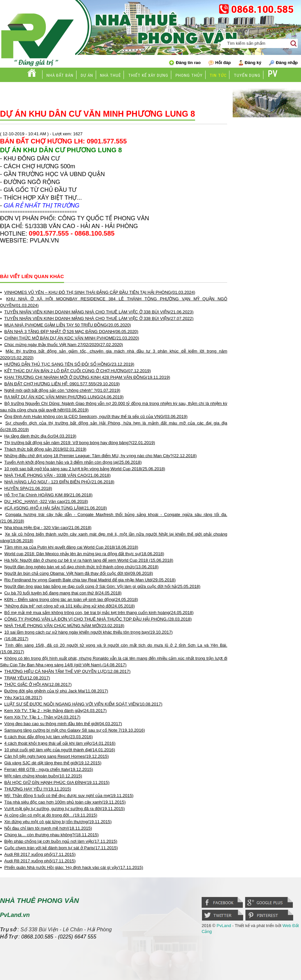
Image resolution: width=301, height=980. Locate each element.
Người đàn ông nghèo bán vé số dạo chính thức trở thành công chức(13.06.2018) (81, 567)
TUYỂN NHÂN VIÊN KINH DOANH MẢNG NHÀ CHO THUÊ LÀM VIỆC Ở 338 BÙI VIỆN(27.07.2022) (99, 318)
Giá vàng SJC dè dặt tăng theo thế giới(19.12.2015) (53, 763)
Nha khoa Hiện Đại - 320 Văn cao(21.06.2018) (48, 528)
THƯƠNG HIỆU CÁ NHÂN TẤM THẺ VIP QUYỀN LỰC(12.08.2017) (67, 671)
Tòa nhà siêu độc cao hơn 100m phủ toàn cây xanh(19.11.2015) (65, 802)
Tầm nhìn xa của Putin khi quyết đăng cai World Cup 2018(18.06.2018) (71, 547)
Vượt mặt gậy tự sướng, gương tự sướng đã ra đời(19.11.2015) (65, 809)
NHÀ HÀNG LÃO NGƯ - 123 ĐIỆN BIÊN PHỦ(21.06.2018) (59, 482)
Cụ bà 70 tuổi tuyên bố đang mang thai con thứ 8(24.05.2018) (63, 593)
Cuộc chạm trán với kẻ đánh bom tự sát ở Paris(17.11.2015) (61, 848)
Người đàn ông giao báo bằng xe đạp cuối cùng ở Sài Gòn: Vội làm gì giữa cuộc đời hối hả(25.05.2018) (102, 586)
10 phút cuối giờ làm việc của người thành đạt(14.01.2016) (60, 750)
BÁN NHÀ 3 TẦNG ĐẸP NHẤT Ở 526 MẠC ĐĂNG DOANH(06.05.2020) (71, 332)
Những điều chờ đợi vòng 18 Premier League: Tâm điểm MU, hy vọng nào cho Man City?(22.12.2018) (100, 456)
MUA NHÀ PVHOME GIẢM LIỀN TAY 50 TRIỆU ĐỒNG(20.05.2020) (68, 325)
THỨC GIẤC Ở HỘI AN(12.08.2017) (38, 684)
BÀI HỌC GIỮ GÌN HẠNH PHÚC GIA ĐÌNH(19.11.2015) (57, 782)
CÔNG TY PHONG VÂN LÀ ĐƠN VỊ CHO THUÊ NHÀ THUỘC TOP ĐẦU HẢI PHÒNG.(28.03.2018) (98, 619)
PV (273, 74)
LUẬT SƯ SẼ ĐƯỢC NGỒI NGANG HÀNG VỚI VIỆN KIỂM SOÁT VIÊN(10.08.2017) (83, 704)
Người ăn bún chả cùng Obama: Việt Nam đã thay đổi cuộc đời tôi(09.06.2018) (79, 573)
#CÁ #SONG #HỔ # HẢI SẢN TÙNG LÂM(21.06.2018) (56, 508)
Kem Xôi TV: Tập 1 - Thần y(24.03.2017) (42, 717)
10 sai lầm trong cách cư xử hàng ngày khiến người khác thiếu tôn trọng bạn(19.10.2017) (88, 632)
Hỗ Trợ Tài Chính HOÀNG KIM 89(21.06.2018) (48, 495)
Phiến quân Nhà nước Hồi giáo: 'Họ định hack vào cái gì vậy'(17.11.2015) (74, 867)
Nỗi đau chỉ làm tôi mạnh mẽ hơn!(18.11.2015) (48, 828)
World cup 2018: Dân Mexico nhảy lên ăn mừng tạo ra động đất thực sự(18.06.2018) (84, 554)
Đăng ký (250, 63)
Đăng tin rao (185, 63)
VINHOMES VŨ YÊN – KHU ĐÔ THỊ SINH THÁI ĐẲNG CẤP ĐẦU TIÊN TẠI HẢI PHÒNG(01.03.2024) (100, 292)
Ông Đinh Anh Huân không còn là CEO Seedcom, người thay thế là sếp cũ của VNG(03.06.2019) (96, 416)
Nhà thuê (110, 75)
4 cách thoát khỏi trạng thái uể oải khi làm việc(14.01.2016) (60, 743)
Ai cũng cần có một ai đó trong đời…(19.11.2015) (51, 815)
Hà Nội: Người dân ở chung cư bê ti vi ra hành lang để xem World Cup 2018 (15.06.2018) (89, 560)
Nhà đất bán (60, 75)
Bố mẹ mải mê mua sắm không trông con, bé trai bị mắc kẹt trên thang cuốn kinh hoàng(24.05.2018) (99, 613)
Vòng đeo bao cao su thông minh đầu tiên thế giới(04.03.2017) (63, 724)
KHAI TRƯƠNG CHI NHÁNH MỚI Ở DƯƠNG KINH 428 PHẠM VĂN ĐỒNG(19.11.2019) (87, 377)
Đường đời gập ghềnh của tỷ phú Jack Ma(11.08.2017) (56, 691)
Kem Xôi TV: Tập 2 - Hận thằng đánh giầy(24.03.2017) (55, 711)
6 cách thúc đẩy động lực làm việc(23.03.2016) (49, 737)
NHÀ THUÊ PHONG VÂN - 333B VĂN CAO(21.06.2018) (58, 475)
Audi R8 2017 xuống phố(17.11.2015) (40, 854)
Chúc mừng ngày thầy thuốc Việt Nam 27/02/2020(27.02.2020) (64, 345)
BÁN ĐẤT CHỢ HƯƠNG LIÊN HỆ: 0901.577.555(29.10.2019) (62, 384)
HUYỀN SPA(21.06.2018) (28, 488)
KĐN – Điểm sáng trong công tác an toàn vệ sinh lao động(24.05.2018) (71, 599)
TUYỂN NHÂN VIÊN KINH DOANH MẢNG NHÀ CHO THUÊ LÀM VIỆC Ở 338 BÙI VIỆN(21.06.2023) (99, 312)
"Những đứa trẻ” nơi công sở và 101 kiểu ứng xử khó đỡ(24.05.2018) (69, 606)
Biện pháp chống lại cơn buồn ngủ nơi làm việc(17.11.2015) (61, 841)
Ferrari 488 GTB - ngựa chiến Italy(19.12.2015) (49, 769)
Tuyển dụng (247, 75)
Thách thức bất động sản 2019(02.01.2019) (45, 449)
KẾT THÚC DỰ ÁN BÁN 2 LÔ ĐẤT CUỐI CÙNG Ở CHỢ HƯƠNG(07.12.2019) (77, 371)
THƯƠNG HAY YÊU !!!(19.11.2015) (38, 789)
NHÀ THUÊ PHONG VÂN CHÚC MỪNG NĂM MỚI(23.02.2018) (64, 626)
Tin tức (218, 75)
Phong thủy (189, 75)
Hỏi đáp (220, 63)
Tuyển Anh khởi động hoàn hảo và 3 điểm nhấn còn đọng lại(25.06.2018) (73, 462)
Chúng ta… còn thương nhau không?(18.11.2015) (51, 835)
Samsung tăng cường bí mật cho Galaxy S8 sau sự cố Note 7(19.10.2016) (75, 730)
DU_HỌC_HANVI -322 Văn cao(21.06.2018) (46, 501)
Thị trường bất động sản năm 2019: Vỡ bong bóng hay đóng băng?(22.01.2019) (80, 443)
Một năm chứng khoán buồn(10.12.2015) (43, 776)
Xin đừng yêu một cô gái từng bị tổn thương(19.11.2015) (58, 822)
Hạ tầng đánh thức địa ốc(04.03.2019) (40, 436)
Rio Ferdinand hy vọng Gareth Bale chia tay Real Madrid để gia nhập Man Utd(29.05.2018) (90, 580)
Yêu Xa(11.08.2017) (23, 698)
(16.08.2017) (16, 639)
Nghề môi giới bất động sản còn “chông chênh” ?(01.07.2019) (62, 390)
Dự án (87, 75)
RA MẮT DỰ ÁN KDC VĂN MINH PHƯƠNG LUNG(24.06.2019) (64, 397)
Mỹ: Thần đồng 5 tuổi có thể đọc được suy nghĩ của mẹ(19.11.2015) (69, 796)
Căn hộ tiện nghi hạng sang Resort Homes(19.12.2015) (57, 756)
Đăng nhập (283, 63)
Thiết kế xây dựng (148, 75)
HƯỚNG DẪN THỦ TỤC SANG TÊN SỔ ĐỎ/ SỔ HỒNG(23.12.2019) (69, 364)
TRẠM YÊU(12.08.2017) (27, 678)
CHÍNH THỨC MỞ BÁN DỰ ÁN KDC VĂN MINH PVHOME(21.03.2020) (72, 338)
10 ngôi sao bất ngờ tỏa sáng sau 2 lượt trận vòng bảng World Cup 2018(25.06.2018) (85, 469)
